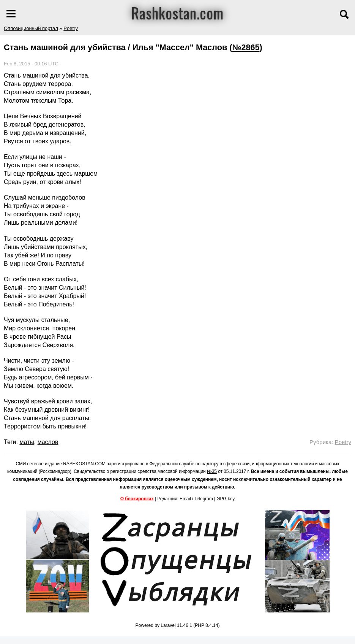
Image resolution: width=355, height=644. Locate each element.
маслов (48, 442)
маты (27, 442)
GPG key (226, 499)
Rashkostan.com (177, 13)
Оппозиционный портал (31, 28)
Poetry (71, 28)
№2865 (246, 47)
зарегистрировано (126, 464)
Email (185, 499)
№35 (212, 471)
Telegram (204, 499)
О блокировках (137, 499)
